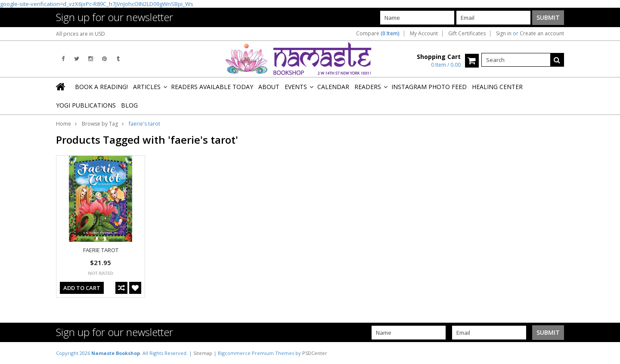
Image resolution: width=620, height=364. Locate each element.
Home (64, 124)
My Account (424, 34)
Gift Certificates (467, 34)
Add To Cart (82, 288)
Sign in (504, 34)
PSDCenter (315, 353)
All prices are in (81, 34)
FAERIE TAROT (101, 250)
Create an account (542, 34)
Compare (378, 34)
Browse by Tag (100, 124)
